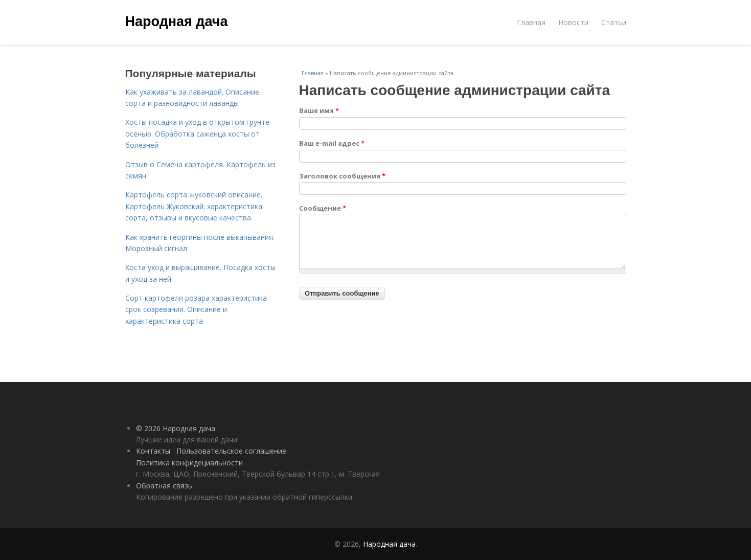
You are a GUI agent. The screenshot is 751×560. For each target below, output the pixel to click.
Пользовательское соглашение (231, 451)
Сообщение (323, 208)
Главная (531, 22)
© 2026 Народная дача (176, 428)
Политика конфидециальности (189, 463)
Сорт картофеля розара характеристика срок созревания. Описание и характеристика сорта (196, 309)
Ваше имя (319, 110)
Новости (573, 22)
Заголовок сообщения (342, 176)
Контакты (153, 451)
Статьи (614, 22)
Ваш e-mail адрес (332, 143)
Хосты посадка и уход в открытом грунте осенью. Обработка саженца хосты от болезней (197, 133)
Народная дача (177, 21)
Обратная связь (164, 486)
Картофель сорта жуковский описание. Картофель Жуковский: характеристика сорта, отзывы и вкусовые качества (194, 206)
